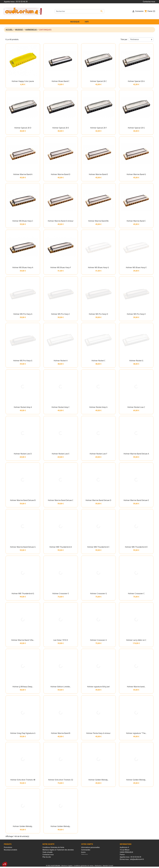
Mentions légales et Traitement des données (58, 850)
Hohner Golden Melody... (98, 780)
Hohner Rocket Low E (61, 454)
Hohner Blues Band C (61, 81)
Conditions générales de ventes (84, 865)
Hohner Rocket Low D (23, 454)
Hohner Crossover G (98, 593)
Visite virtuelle (47, 852)
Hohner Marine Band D (61, 174)
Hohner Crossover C (136, 593)
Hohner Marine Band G (136, 174)
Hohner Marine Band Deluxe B (23, 500)
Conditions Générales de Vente (53, 847)
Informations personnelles (90, 847)
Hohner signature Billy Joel (98, 687)
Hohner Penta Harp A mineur (98, 733)
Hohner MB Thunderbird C (98, 547)
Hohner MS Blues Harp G (98, 267)
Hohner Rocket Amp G (98, 407)
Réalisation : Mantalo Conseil (104, 865)
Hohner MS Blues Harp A (23, 267)
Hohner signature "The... (136, 733)
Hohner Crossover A (98, 640)
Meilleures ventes (10, 852)
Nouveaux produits (10, 850)
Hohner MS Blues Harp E (136, 267)
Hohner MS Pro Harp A (23, 314)
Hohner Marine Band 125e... (23, 640)
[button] (5, 864)
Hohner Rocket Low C (136, 407)
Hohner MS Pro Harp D (98, 314)
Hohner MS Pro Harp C (61, 314)
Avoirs (83, 852)
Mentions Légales (67, 865)
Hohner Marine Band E (98, 174)
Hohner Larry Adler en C (136, 640)
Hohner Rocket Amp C (61, 407)
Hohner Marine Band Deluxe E (136, 500)
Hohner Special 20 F (98, 128)
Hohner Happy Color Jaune (23, 81)
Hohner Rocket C (98, 361)
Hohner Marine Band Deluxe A (136, 454)
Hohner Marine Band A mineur (61, 221)
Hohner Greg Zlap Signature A (23, 733)
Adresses (84, 855)
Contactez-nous (149, 2)
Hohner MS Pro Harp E (136, 314)
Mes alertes (85, 859)
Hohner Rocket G (136, 361)
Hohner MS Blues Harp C (23, 221)
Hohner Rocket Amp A (23, 407)
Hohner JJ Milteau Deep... (23, 687)
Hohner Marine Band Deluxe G (23, 547)
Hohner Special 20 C (98, 81)
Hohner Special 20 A (136, 81)
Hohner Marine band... (136, 687)
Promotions (8, 847)
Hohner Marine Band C (136, 221)
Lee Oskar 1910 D (61, 640)
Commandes (86, 850)
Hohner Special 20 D (23, 128)
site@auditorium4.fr (137, 859)
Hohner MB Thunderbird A (61, 547)
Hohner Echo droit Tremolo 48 (23, 780)
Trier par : (124, 39)
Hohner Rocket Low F (98, 454)
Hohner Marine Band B (61, 733)
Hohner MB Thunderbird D (136, 547)
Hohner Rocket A (61, 361)
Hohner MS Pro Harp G (23, 361)
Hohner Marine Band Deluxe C (61, 500)
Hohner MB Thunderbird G (23, 593)
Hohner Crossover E (61, 593)
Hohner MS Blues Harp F (61, 267)
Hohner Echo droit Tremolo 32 (61, 780)
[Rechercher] (79, 11)
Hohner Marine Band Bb (98, 221)
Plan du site (47, 857)
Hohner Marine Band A (23, 174)
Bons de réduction (88, 857)
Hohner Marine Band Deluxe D (98, 500)
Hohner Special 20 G (136, 128)
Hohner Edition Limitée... (61, 687)
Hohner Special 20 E (61, 128)
